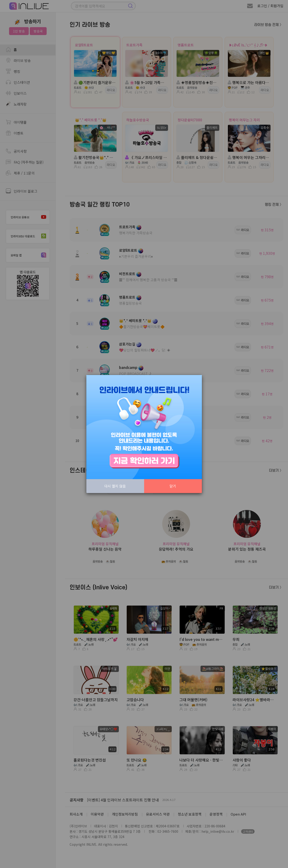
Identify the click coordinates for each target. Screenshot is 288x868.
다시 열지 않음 (115, 486)
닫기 (173, 486)
